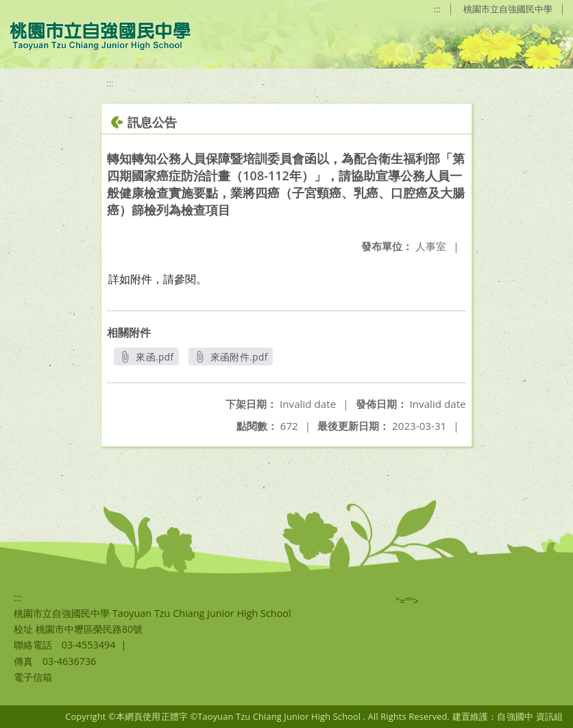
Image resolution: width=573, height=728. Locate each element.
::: (437, 9)
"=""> (407, 601)
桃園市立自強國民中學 (508, 9)
